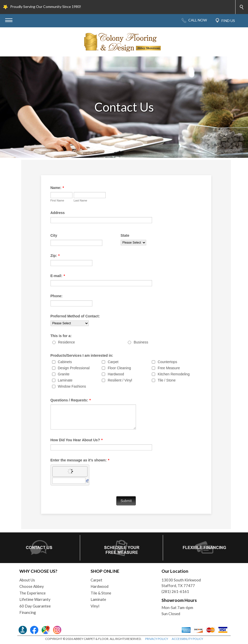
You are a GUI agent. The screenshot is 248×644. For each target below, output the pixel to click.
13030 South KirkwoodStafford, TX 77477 (181, 583)
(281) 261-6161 (175, 591)
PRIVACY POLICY (157, 639)
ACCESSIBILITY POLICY (187, 639)
